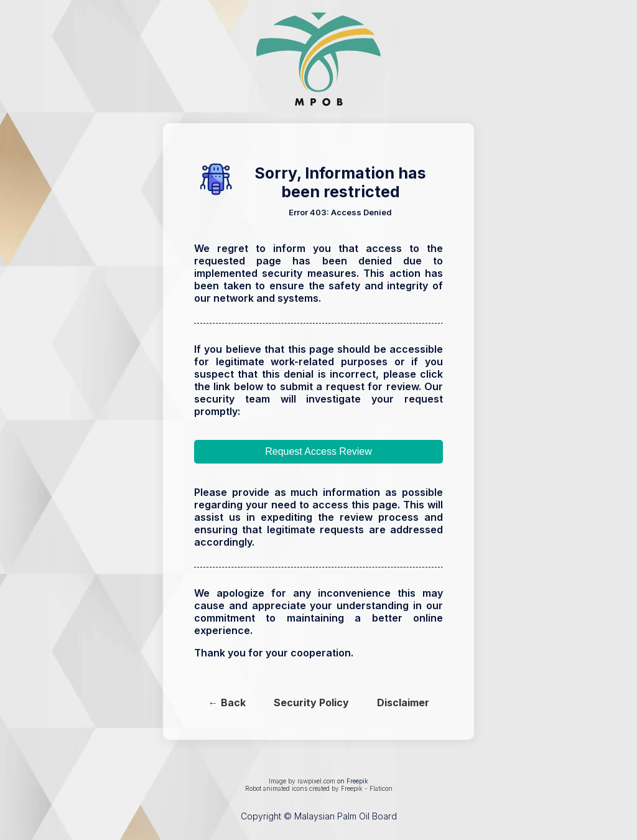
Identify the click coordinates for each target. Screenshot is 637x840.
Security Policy (311, 702)
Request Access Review (318, 451)
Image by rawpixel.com (302, 781)
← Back (227, 702)
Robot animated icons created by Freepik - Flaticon (319, 788)
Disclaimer (403, 702)
